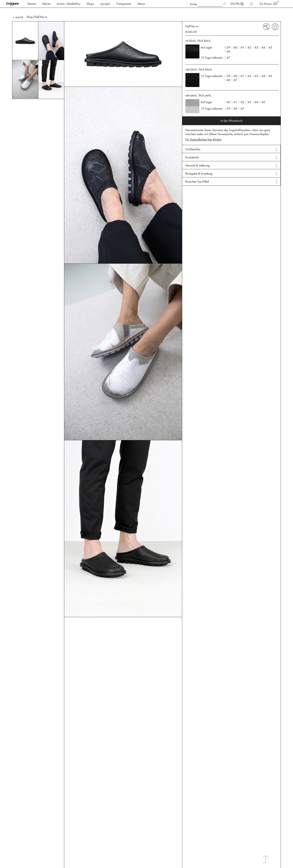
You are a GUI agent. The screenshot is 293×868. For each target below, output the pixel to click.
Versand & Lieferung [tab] (197, 152)
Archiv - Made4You (69, 4)
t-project (105, 4)
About (141, 4)
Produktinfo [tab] (192, 144)
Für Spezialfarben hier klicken (203, 126)
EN (232, 4)
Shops (90, 4)
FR (237, 4)
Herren (46, 4)
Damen (32, 4)
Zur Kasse (267, 4)
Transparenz (124, 4)
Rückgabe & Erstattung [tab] (199, 160)
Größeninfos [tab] (193, 136)
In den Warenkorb (231, 107)
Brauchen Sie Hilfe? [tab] (197, 168)
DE (242, 4)
